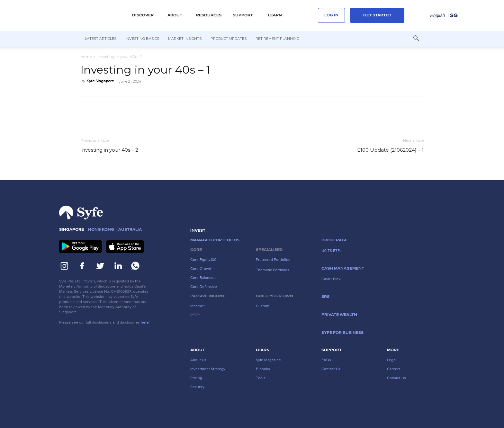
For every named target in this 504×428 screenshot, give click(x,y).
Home (86, 56)
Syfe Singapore (100, 81)
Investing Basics (142, 39)
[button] (416, 39)
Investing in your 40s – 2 (109, 150)
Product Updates (229, 39)
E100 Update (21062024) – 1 (390, 150)
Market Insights (185, 39)
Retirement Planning (277, 39)
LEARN (275, 15)
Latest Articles (101, 39)
